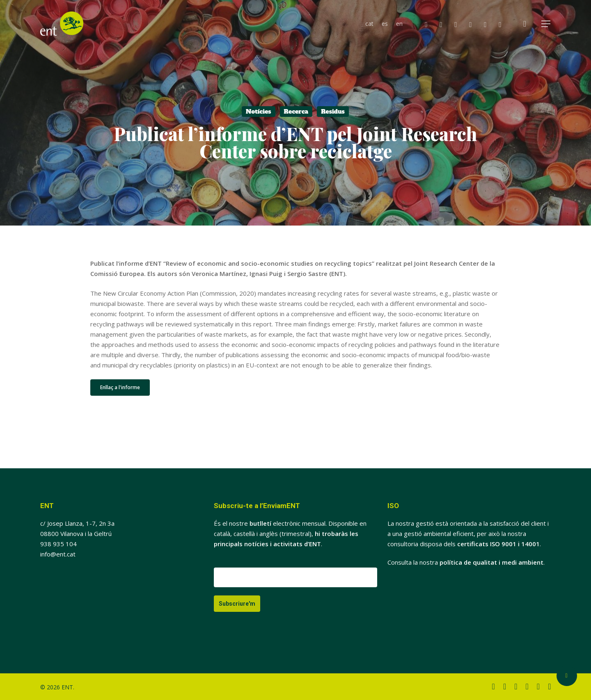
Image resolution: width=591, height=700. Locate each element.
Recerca (296, 112)
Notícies (259, 112)
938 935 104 (58, 544)
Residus (333, 112)
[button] (546, 24)
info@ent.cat (58, 554)
